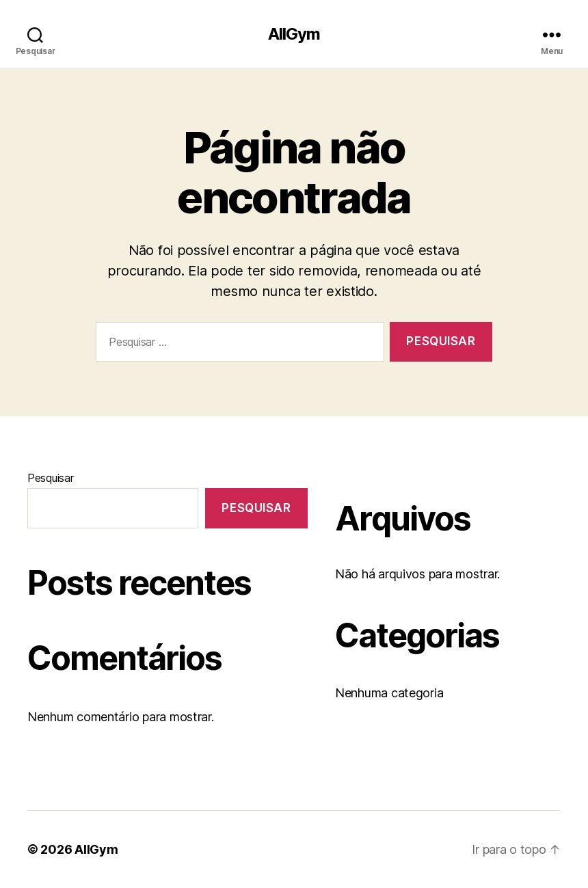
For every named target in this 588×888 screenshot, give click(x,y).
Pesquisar (51, 478)
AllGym (294, 34)
